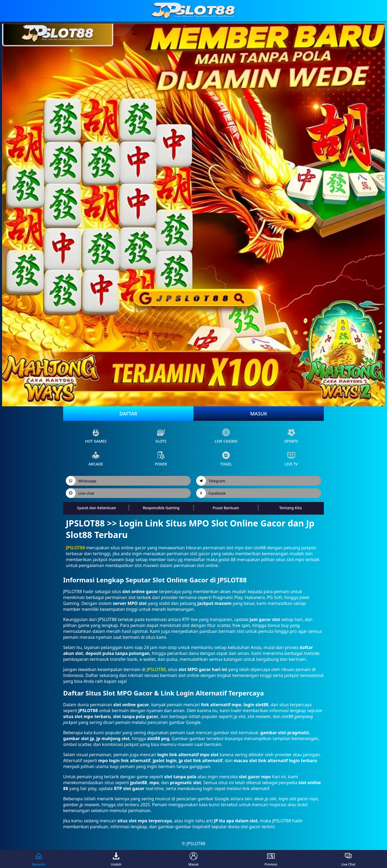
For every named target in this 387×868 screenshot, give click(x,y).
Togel (226, 459)
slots (161, 436)
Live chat (80, 493)
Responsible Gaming (161, 508)
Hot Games (96, 436)
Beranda (39, 859)
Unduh (116, 859)
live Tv (291, 459)
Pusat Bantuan (226, 508)
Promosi (271, 859)
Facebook (211, 493)
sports (291, 436)
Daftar (128, 414)
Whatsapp (81, 481)
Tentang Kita (291, 508)
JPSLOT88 (75, 548)
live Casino (226, 436)
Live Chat (348, 859)
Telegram (211, 481)
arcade (96, 459)
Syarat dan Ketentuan (97, 508)
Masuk (259, 414)
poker (161, 459)
